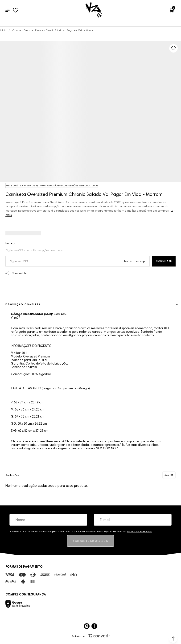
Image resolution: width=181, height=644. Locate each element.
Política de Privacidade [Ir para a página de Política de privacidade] (140, 531)
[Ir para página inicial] (3, 30)
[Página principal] (94, 10)
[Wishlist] (16, 10)
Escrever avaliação (169, 475)
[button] (173, 639)
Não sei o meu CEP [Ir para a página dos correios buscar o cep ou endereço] (134, 261)
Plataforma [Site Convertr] (91, 636)
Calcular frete (164, 261)
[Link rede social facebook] (94, 626)
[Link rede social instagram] (87, 626)
